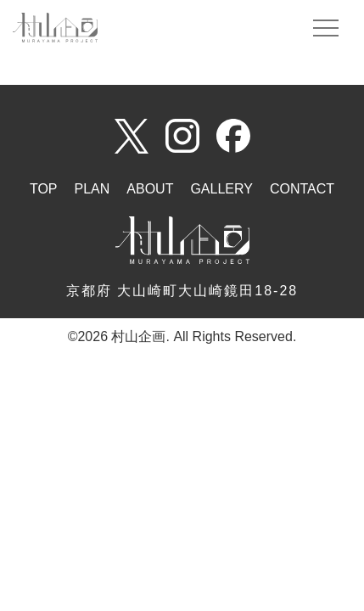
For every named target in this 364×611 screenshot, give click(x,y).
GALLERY (221, 189)
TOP (44, 189)
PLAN (92, 189)
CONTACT (302, 189)
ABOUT (150, 189)
